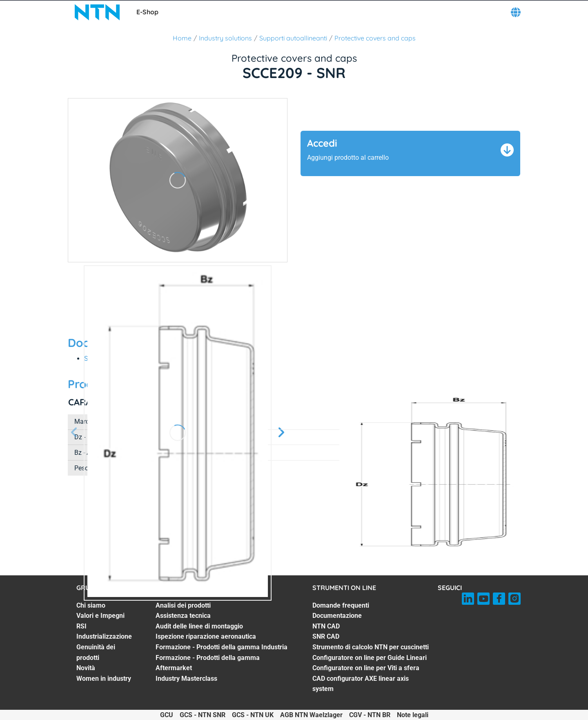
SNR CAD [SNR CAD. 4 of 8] (326, 636)
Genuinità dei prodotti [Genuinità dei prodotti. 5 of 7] (96, 652)
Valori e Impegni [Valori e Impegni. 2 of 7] (100, 616)
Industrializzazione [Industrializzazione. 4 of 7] (104, 636)
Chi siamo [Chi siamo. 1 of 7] (91, 605)
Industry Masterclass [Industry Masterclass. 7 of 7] (186, 679)
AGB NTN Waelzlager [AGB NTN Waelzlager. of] (311, 715)
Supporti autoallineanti (293, 38)
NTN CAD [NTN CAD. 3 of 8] (326, 626)
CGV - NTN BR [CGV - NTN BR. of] (370, 715)
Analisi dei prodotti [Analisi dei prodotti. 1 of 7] (183, 605)
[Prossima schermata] (74, 433)
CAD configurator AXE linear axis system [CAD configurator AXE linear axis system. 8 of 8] (361, 684)
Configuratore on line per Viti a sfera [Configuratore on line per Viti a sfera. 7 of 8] (366, 668)
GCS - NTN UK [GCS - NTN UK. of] (253, 715)
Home (182, 38)
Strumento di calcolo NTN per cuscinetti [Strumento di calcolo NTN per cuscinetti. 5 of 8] (371, 647)
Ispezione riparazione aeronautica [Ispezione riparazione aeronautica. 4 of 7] (206, 636)
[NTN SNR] (97, 12)
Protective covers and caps (375, 38)
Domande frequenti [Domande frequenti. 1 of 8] (341, 605)
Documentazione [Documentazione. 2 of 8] (337, 616)
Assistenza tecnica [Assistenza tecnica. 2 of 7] (183, 616)
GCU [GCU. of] (167, 715)
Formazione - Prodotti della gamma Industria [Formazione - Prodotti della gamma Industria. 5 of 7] (222, 647)
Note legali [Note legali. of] (413, 715)
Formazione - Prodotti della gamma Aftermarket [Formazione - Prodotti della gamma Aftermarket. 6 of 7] (208, 663)
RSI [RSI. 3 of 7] (81, 626)
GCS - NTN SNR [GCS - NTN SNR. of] (203, 715)
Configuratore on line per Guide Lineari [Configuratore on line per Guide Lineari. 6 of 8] (370, 658)
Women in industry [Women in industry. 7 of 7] (104, 679)
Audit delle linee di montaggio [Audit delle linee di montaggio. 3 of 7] (199, 626)
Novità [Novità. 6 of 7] (86, 668)
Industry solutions (225, 38)
